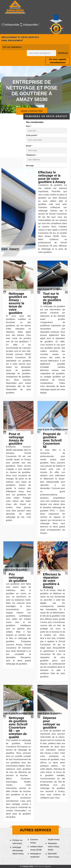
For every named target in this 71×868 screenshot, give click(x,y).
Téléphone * (31, 155)
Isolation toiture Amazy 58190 (36, 848)
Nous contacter (32, 111)
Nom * (29, 126)
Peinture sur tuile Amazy (18, 842)
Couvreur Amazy (34, 841)
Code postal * (32, 135)
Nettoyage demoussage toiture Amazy (18, 850)
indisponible (10, 25)
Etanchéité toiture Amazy (54, 855)
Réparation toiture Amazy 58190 (54, 847)
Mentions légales (43, 866)
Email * (29, 146)
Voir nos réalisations (12, 47)
